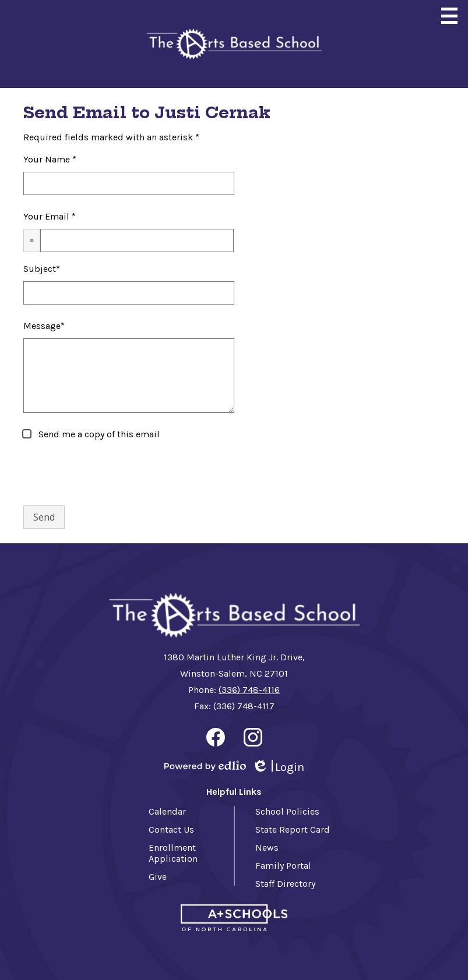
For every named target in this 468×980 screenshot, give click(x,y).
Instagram (253, 740)
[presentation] (112, 473)
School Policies (287, 811)
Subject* (42, 269)
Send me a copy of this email (98, 434)
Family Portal (283, 866)
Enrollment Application (173, 853)
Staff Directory (285, 884)
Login (278, 767)
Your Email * (50, 216)
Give (158, 877)
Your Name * (50, 159)
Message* (44, 326)
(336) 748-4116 (249, 690)
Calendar (167, 811)
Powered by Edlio (205, 766)
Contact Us (171, 829)
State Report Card (293, 829)
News (267, 848)
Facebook (216, 740)
